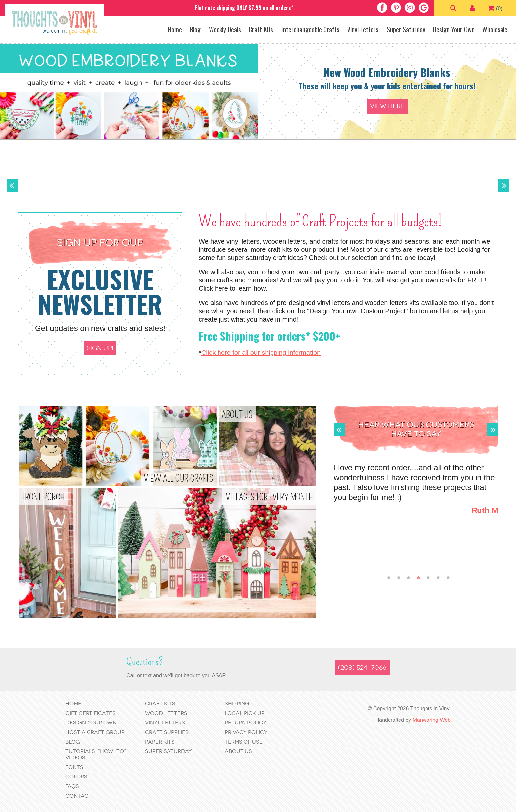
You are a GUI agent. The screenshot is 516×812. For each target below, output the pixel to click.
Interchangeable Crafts (310, 29)
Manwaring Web (432, 720)
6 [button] (438, 578)
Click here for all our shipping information (261, 353)
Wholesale (495, 29)
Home (175, 29)
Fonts (74, 767)
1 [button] (389, 578)
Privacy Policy (246, 732)
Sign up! (100, 348)
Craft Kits (261, 29)
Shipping (237, 704)
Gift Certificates (90, 713)
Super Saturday (406, 29)
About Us (238, 751)
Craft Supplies (167, 732)
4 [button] (418, 578)
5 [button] (428, 578)
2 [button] (399, 578)
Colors (76, 777)
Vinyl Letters (363, 29)
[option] (258, 92)
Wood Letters (166, 713)
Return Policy (246, 723)
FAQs (72, 786)
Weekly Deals (225, 29)
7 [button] (448, 578)
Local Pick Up (245, 713)
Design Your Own (454, 29)
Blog (195, 29)
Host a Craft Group (95, 732)
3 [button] (409, 578)
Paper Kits (160, 742)
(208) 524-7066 (362, 668)
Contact (78, 796)
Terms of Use (244, 742)
